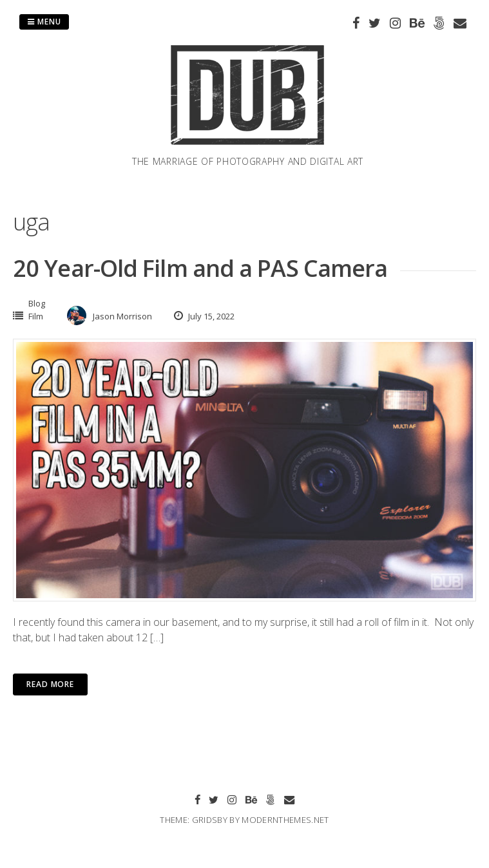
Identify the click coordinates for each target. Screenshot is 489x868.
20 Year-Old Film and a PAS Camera (200, 268)
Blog (37, 303)
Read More (50, 684)
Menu (44, 22)
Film (36, 316)
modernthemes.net (285, 820)
